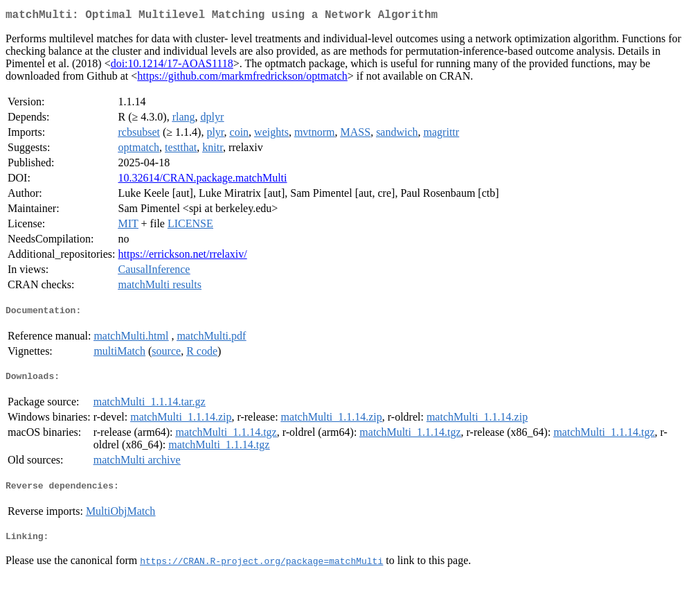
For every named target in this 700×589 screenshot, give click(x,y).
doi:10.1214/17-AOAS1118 (172, 66)
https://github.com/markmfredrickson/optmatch (242, 79)
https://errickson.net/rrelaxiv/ (183, 257)
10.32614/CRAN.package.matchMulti (203, 181)
